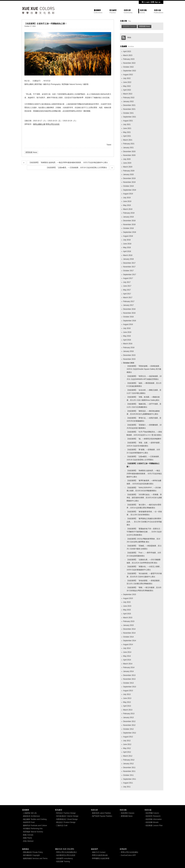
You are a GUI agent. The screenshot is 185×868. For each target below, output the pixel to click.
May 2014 (127, 656)
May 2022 (127, 86)
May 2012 (127, 748)
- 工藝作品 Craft (61, 825)
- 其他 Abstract (28, 841)
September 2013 (130, 687)
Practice (113, 13)
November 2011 (129, 771)
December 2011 (129, 768)
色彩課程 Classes (129, 26)
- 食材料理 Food (28, 822)
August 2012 (128, 737)
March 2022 (128, 94)
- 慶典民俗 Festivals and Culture (34, 825)
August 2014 (128, 644)
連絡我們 (94, 849)
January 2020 (128, 174)
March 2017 (128, 298)
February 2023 (129, 59)
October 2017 (128, 271)
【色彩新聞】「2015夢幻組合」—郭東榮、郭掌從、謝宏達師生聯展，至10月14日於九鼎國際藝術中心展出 (144, 498)
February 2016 (129, 348)
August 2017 (128, 278)
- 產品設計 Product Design (65, 822)
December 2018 (129, 221)
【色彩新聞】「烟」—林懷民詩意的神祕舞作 (144, 439)
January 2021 (128, 148)
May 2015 (127, 610)
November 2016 (129, 313)
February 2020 (129, 171)
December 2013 (129, 675)
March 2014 (128, 664)
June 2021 (127, 128)
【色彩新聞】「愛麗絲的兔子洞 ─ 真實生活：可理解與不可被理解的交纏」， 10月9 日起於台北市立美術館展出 (144, 532)
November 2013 (129, 679)
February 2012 (129, 760)
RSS (126, 38)
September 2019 (130, 190)
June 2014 (127, 652)
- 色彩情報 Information (153, 819)
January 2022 (128, 101)
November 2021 (129, 109)
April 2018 (127, 251)
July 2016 (127, 328)
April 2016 (127, 340)
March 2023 (128, 55)
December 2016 (129, 309)
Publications (159, 13)
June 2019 (127, 201)
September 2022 (130, 71)
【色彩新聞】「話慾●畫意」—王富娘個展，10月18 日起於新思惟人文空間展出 (77, 168)
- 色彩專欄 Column (152, 813)
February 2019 (129, 213)
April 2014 (127, 660)
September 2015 (130, 594)
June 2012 (127, 744)
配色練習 (113, 10)
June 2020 (127, 163)
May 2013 (127, 702)
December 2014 (129, 629)
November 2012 (129, 725)
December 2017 (129, 263)
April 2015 (127, 614)
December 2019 (129, 178)
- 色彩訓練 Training (63, 861)
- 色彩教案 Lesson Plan (154, 825)
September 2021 (130, 117)
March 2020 (128, 167)
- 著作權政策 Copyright (31, 855)
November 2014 (129, 633)
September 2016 (130, 321)
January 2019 (128, 217)
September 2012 (130, 733)
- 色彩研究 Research (152, 816)
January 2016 (128, 351)
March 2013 (128, 710)
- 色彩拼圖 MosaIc (152, 822)
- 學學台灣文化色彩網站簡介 (66, 852)
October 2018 (128, 228)
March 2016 (128, 344)
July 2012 (127, 741)
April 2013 (127, 706)
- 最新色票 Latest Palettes (101, 813)
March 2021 (128, 140)
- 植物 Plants (27, 838)
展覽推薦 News (31, 152)
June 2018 (127, 244)
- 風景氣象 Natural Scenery (33, 832)
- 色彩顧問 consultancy (64, 858)
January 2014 (128, 671)
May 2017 (127, 290)
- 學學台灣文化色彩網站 (129, 852)
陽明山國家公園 (39, 124)
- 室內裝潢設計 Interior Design (67, 816)
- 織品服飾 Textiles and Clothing (34, 819)
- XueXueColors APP (128, 855)
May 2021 (127, 132)
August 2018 (128, 236)
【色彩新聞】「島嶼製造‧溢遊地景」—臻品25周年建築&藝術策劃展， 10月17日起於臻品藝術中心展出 (68, 162)
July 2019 (127, 198)
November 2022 (129, 63)
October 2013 (128, 683)
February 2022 (129, 98)
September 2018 (130, 232)
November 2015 (129, 359)
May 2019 (127, 205)
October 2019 (128, 186)
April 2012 (127, 752)
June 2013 (127, 698)
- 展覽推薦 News (126, 816)
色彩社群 (127, 10)
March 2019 (128, 209)
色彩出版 (157, 10)
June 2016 (127, 332)
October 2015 (129, 363)
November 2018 (129, 225)
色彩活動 (143, 10)
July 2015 (127, 602)
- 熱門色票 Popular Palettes (102, 816)
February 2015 (129, 621)
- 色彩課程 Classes (127, 813)
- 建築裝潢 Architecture (31, 816)
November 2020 (129, 155)
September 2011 (130, 779)
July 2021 (127, 124)
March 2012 (128, 756)
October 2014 (128, 637)
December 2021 (129, 105)
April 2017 (127, 294)
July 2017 (127, 282)
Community (128, 13)
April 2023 (127, 51)
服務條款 (26, 849)
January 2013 (128, 718)
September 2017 (130, 275)
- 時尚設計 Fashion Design (65, 813)
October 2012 (128, 729)
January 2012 (128, 764)
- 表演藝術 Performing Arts (32, 829)
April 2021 (127, 136)
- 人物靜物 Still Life (29, 813)
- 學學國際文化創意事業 (100, 858)
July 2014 (127, 648)
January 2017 (128, 305)
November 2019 (129, 182)
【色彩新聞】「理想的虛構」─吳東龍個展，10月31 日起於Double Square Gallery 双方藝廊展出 (144, 369)
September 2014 (130, 641)
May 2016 (127, 336)
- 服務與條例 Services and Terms (35, 858)
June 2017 (127, 286)
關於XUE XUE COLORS (65, 849)
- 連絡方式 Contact (98, 852)
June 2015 (127, 606)
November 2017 (129, 267)
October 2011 (128, 775)
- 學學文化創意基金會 (99, 855)
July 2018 (127, 240)
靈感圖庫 (97, 10)
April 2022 (127, 90)
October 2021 (128, 113)
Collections (98, 13)
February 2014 (129, 667)
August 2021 (128, 121)
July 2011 (127, 787)
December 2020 (129, 152)
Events (142, 13)
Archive (131, 46)
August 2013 (128, 691)
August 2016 (128, 324)
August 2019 (128, 194)
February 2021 (129, 144)
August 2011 (128, 783)
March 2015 (128, 618)
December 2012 (129, 721)
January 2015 (128, 625)
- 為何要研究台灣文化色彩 (65, 855)
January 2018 (128, 259)
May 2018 (127, 248)
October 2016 (128, 317)
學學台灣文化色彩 (53, 124)
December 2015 (129, 355)
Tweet (109, 145)
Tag (129, 21)
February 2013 (129, 714)
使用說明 (123, 849)
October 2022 (128, 67)
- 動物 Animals (28, 835)
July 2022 (127, 78)
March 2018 (128, 255)
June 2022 (127, 82)
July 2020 (127, 159)
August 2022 (128, 75)
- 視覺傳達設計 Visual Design (66, 819)
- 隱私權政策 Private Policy (32, 852)
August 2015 (128, 598)
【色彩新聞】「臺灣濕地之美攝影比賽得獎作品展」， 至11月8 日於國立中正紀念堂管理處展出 (144, 522)
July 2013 (127, 694)
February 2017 (129, 301)
